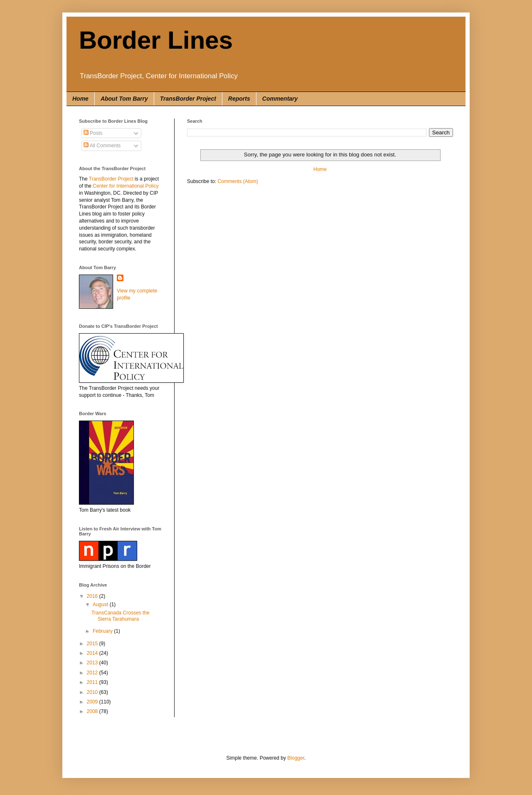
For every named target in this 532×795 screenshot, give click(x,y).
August (101, 604)
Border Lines (156, 40)
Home (80, 99)
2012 (93, 673)
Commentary (280, 99)
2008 (93, 711)
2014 (93, 653)
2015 (93, 644)
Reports (239, 99)
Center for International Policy (126, 186)
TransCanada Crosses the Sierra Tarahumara (121, 616)
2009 (93, 702)
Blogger (296, 758)
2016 (93, 596)
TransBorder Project (188, 99)
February (103, 631)
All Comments (102, 146)
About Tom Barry (124, 99)
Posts (93, 133)
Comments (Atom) (238, 181)
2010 (93, 692)
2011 (93, 682)
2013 (93, 663)
